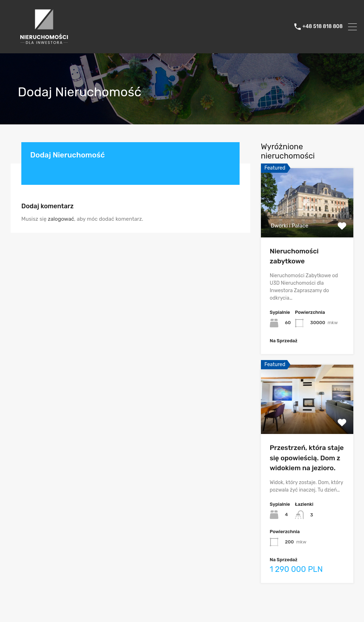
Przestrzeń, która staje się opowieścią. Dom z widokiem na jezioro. (307, 458)
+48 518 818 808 (323, 27)
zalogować (61, 219)
